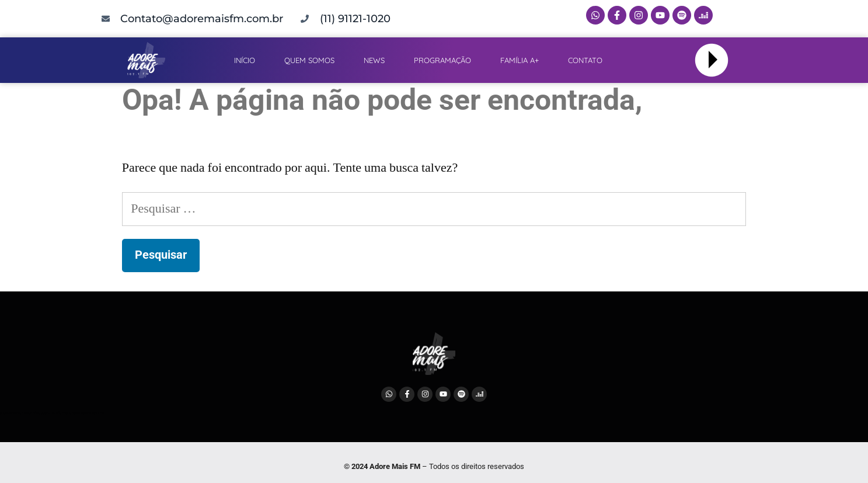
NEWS (374, 60)
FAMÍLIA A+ (520, 60)
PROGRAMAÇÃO (442, 60)
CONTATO (585, 60)
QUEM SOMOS (309, 60)
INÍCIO (245, 60)
